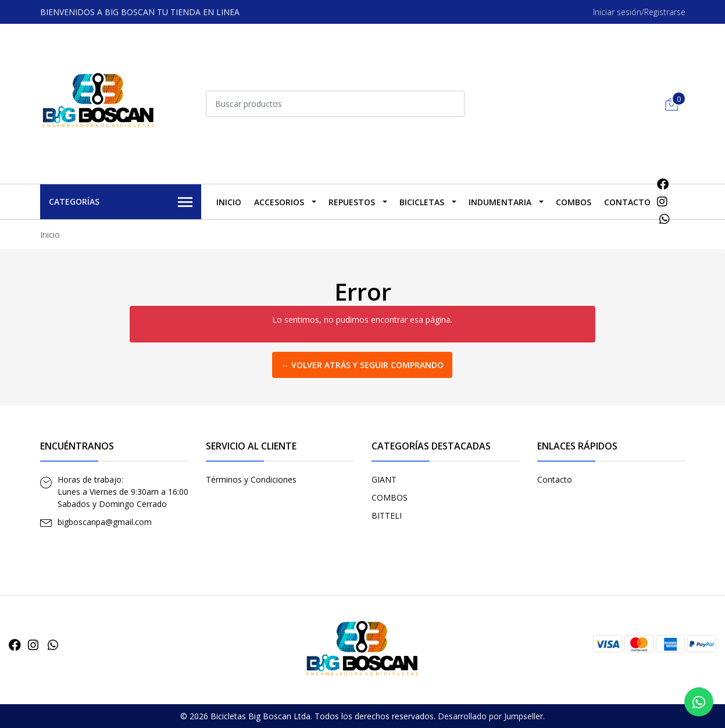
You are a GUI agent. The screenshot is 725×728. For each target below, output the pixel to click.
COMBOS (574, 202)
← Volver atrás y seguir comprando (362, 365)
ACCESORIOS (279, 202)
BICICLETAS (422, 202)
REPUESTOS (352, 202)
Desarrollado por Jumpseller (490, 716)
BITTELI (387, 515)
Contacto (627, 202)
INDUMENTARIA (500, 202)
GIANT (384, 479)
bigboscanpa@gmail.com (105, 522)
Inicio (229, 202)
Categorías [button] (121, 202)
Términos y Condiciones (251, 479)
